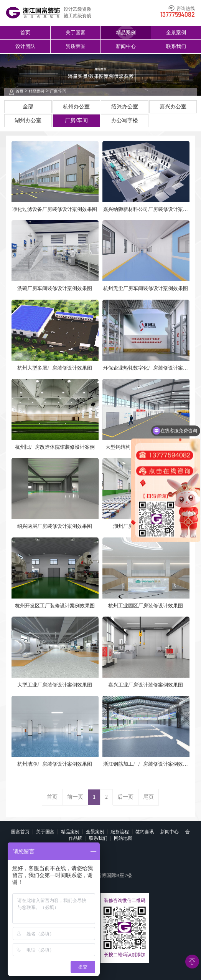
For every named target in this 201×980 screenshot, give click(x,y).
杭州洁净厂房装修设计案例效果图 (55, 764)
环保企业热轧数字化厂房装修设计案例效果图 (146, 368)
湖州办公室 (28, 120)
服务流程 (120, 832)
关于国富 (76, 32)
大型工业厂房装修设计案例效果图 (55, 685)
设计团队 (25, 46)
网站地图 (123, 838)
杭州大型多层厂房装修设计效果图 (55, 368)
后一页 (125, 797)
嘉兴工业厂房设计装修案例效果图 (146, 685)
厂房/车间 (58, 91)
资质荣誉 (76, 46)
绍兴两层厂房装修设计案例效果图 (55, 526)
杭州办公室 (76, 107)
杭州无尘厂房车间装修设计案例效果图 (146, 288)
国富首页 (20, 832)
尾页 (148, 797)
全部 (28, 107)
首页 (25, 32)
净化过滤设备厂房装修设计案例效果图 (55, 209)
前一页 (75, 797)
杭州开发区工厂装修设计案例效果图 (55, 606)
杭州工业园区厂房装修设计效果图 (146, 606)
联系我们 (176, 46)
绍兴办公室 (125, 107)
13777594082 (178, 15)
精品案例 (126, 32)
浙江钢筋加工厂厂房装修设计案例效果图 (146, 764)
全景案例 (176, 32)
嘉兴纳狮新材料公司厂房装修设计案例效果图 (146, 210)
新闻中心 (126, 46)
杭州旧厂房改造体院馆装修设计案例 (55, 447)
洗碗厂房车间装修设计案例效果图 (55, 288)
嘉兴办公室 (173, 107)
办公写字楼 (125, 120)
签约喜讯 (145, 832)
